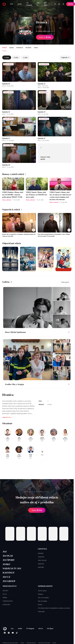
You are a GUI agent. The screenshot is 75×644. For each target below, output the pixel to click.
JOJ (5, 552)
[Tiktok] (17, 633)
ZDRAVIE (41, 564)
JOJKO (6, 564)
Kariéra (40, 605)
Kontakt (54, 643)
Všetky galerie (65, 282)
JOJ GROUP (9, 581)
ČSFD (39, 27)
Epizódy (12, 48)
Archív (20, 4)
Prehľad (4, 48)
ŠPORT (5, 598)
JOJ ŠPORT (9, 560)
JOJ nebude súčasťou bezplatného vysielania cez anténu (54, 608)
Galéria (36, 48)
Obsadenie (28, 48)
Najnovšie (65, 58)
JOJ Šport (46, 4)
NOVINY (5, 591)
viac (53, 31)
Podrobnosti (20, 48)
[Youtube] (13, 633)
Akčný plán (41, 612)
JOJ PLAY (8, 556)
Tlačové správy (42, 591)
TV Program (29, 4)
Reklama (41, 594)
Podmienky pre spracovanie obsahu (10, 643)
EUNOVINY (6, 605)
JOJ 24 (38, 4)
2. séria (16, 58)
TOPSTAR (41, 557)
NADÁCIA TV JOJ (12, 569)
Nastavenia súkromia (31, 643)
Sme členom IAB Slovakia (44, 643)
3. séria (7, 58)
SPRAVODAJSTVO (10, 586)
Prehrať (37, 510)
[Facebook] (5, 633)
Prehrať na (45, 37)
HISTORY (41, 567)
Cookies (22, 643)
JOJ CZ (6, 577)
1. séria (25, 58)
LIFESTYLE (42, 549)
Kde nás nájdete (43, 601)
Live (12, 4)
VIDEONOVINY (8, 601)
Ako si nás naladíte (43, 598)
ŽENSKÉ (41, 553)
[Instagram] (9, 633)
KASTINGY (9, 573)
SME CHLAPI (42, 560)
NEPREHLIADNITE (45, 586)
